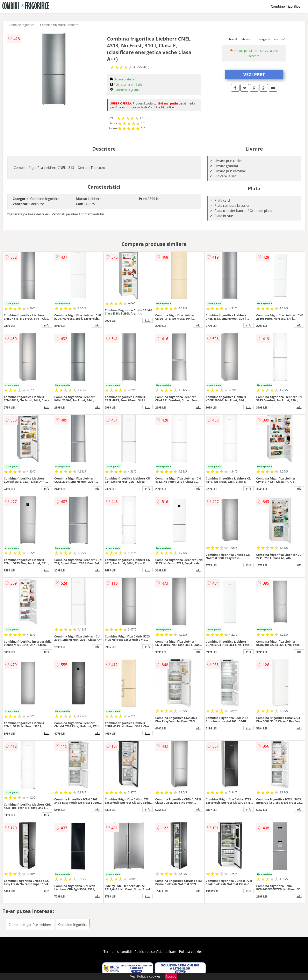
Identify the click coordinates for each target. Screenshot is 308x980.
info (47, 325)
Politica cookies (191, 952)
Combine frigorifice (286, 6)
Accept (171, 976)
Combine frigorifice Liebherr (59, 25)
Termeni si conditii (118, 952)
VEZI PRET (254, 74)
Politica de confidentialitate (155, 952)
